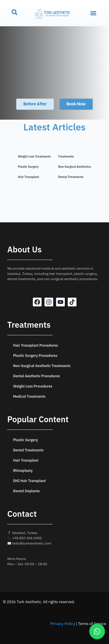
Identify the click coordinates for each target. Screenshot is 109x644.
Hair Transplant (29, 177)
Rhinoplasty (23, 471)
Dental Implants (26, 491)
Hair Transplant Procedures (35, 345)
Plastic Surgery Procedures (35, 356)
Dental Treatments (71, 177)
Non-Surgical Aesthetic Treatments (42, 366)
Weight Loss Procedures (33, 386)
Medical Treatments (29, 397)
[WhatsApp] (97, 631)
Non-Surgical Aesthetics (75, 167)
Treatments (66, 157)
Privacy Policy (63, 624)
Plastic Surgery (28, 167)
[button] (93, 13)
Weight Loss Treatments (34, 157)
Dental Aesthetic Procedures (36, 376)
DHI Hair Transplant (29, 481)
